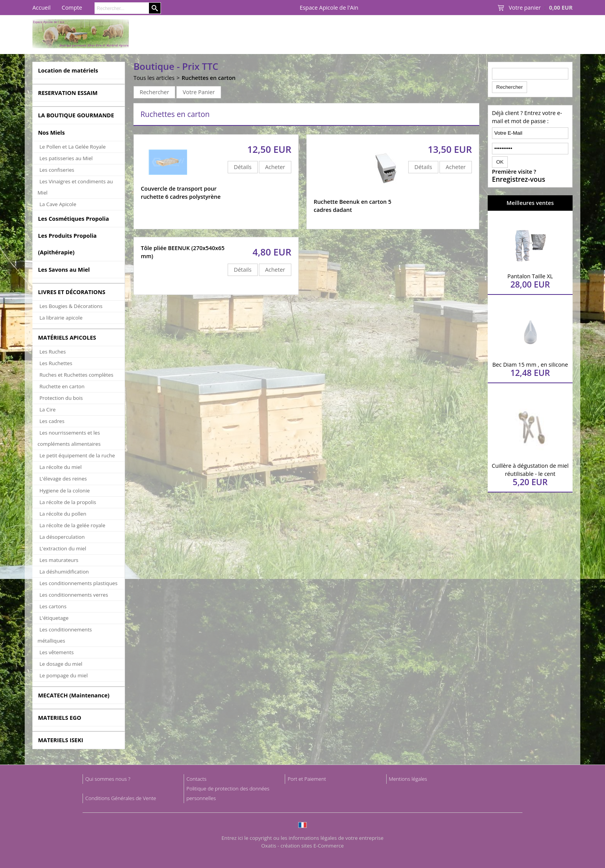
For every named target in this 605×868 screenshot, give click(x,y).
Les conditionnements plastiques (78, 583)
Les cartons (53, 606)
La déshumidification (64, 572)
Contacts (196, 779)
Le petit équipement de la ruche (77, 455)
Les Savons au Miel (64, 270)
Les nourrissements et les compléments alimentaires (69, 438)
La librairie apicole (61, 318)
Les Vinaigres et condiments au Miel (75, 187)
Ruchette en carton (62, 386)
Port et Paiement (307, 779)
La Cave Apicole (58, 204)
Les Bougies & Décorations (71, 306)
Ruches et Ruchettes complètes (76, 375)
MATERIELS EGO (59, 718)
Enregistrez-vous (519, 179)
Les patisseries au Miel (66, 158)
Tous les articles (154, 78)
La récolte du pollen (63, 514)
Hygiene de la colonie (64, 491)
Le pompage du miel (63, 675)
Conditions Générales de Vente (121, 798)
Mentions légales (408, 779)
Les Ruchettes (56, 363)
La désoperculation (62, 537)
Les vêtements (57, 652)
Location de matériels (68, 70)
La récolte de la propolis (68, 502)
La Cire (47, 409)
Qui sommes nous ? (108, 779)
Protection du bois (61, 398)
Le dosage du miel (61, 664)
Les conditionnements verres (74, 595)
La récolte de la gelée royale (72, 525)
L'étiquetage (54, 618)
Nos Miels (51, 133)
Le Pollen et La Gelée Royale (73, 147)
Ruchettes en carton (209, 78)
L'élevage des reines (63, 479)
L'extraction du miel (63, 548)
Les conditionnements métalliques (65, 635)
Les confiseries (57, 170)
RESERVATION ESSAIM (68, 93)
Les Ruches (52, 352)
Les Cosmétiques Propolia (73, 219)
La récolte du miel (60, 467)
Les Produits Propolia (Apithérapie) (67, 244)
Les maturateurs (59, 560)
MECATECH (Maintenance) (74, 695)
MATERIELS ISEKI (60, 740)
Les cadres (52, 421)
